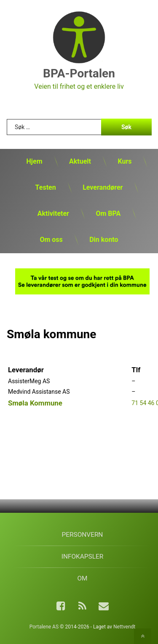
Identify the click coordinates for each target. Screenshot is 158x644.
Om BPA (108, 213)
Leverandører (103, 187)
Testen (46, 187)
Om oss (51, 240)
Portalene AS (44, 627)
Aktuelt (80, 161)
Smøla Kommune (35, 403)
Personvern (83, 535)
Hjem (35, 161)
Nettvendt (124, 627)
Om (82, 578)
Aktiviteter (53, 213)
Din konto (104, 240)
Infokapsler (82, 557)
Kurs (125, 161)
